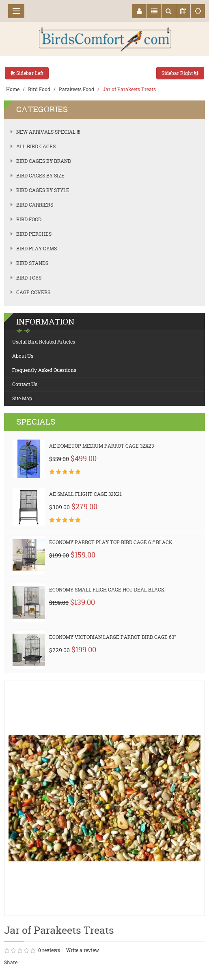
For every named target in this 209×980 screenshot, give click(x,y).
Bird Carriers (35, 205)
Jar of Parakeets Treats (129, 89)
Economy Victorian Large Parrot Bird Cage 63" (112, 637)
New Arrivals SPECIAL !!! (48, 132)
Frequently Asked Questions (44, 370)
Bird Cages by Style (43, 190)
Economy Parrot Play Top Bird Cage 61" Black (111, 542)
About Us (23, 356)
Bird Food (39, 89)
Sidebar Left (27, 73)
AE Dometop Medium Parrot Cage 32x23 (101, 446)
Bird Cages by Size (40, 176)
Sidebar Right (180, 73)
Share (11, 962)
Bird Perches (34, 234)
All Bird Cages (36, 146)
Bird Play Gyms (37, 249)
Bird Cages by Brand (44, 161)
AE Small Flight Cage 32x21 (85, 494)
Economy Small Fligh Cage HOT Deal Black (107, 590)
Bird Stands (32, 263)
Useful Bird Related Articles (44, 342)
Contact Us (25, 384)
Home (13, 89)
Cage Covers (33, 292)
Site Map (22, 398)
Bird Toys (29, 278)
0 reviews (49, 950)
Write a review (83, 950)
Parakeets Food (76, 89)
